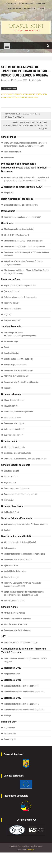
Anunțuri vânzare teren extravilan (17, 619)
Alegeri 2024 (9, 193)
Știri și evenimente (26, 4)
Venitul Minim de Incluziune (15, 571)
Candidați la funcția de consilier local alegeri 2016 (24, 692)
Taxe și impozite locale (13, 333)
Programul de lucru (12, 303)
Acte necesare (10, 548)
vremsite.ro (31, 849)
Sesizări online (29, 8)
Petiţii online (9, 158)
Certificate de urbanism (14, 435)
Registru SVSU (10, 483)
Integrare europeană (12, 320)
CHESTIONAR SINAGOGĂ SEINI (17, 235)
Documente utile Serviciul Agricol (18, 630)
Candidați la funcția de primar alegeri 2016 (21, 686)
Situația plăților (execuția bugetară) (18, 359)
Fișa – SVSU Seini (11, 477)
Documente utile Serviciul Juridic (17, 453)
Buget (6, 347)
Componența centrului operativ (17, 488)
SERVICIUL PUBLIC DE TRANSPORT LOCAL (21, 642)
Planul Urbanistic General (14, 400)
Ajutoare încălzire (11, 565)
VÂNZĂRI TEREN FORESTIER (16, 625)
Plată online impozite (13, 152)
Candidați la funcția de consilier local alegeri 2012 (24, 710)
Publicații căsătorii (12, 512)
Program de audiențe (13, 309)
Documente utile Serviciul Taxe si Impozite (21, 382)
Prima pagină (11, 4)
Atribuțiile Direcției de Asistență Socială (20, 542)
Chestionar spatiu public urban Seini (19, 229)
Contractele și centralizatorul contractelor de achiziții (25, 459)
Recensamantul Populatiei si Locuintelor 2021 (23, 217)
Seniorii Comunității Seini (14, 601)
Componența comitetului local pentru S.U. (21, 494)
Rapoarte (8, 388)
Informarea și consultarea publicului (19, 412)
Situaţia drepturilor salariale (15, 365)
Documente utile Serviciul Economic (19, 370)
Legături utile (9, 728)
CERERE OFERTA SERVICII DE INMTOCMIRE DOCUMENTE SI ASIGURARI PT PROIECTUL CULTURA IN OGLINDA (24, 126)
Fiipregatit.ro (9, 500)
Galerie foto (40, 4)
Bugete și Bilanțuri (11, 353)
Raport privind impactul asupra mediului (20, 285)
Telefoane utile (10, 733)
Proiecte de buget (11, 341)
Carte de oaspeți (14, 8)
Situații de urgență (11, 471)
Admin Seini (36, 80)
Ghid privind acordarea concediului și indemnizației (25, 554)
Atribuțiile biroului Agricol (14, 613)
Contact (41, 8)
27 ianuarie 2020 (20, 80)
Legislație (8, 315)
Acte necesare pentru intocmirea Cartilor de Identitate (26, 524)
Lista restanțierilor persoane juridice (22, 336)
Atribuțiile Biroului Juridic (14, 447)
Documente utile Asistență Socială (18, 560)
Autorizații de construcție (14, 429)
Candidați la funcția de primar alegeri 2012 (21, 704)
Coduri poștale (10, 739)
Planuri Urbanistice (12, 406)
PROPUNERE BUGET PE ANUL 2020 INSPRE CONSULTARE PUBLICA (23, 115)
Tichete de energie (12, 577)
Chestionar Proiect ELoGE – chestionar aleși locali (24, 247)
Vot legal (8, 715)
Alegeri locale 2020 (12, 674)
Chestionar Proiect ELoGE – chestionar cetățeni (23, 241)
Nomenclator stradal (12, 418)
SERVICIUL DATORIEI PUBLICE (16, 376)
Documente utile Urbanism (15, 423)
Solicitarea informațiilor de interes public (21, 297)
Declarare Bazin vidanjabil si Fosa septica (21, 205)
